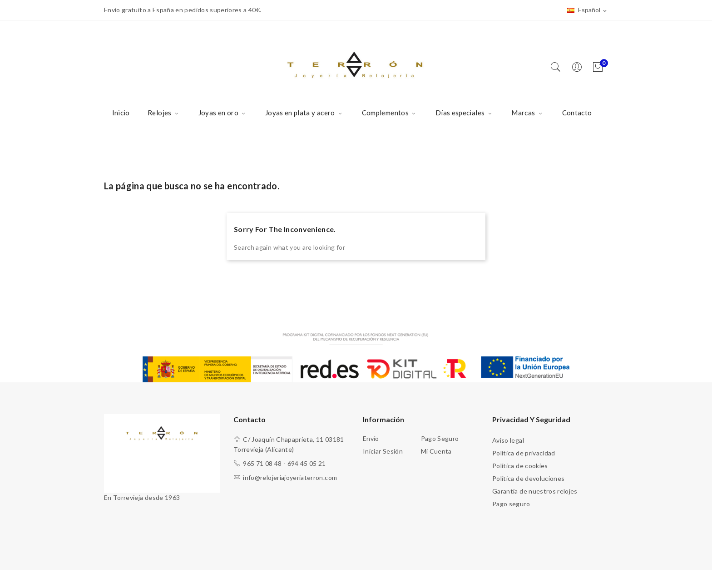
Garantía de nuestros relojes (535, 491)
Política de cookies (520, 466)
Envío (371, 438)
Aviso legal (508, 440)
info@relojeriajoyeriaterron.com (290, 477)
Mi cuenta (436, 451)
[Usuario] (579, 67)
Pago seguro (440, 438)
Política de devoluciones (528, 478)
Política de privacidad (524, 453)
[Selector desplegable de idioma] (588, 10)
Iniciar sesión (383, 451)
